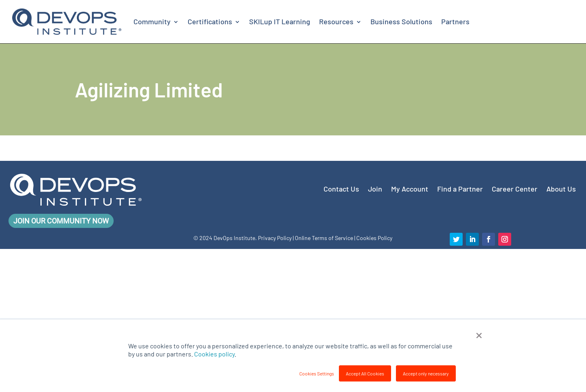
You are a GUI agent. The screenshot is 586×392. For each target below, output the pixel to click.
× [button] (479, 334)
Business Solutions (401, 21)
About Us (561, 188)
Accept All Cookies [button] (365, 373)
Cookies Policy (374, 238)
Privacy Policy (275, 238)
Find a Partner (460, 188)
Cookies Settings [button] (317, 373)
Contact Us (341, 188)
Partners (455, 21)
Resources (336, 21)
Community (152, 21)
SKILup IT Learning (280, 21)
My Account (410, 188)
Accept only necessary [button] (426, 373)
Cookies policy (214, 354)
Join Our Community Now (61, 221)
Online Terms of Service (324, 238)
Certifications (210, 21)
